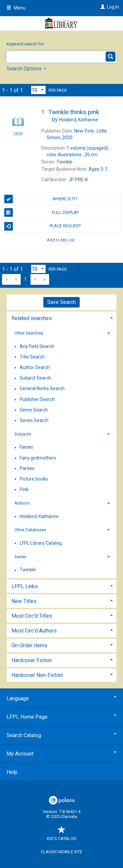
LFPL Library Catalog (41, 543)
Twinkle (28, 570)
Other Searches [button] (29, 333)
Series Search (34, 420)
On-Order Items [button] (29, 645)
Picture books (34, 479)
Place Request (43, 226)
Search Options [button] (26, 69)
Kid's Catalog (62, 835)
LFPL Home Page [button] (61, 717)
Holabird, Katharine (39, 516)
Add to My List (61, 240)
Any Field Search (37, 346)
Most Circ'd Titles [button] (32, 616)
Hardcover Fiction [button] (32, 660)
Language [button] (61, 698)
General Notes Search (42, 389)
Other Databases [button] (30, 530)
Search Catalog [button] (61, 735)
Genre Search (34, 410)
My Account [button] (61, 754)
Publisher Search (37, 399)
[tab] (61, 318)
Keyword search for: (26, 44)
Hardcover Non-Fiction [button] (37, 675)
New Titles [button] (24, 601)
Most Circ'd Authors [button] (34, 631)
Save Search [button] (61, 302)
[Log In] (102, 7)
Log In (113, 7)
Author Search (35, 367)
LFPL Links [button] (25, 586)
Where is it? (41, 199)
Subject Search (35, 378)
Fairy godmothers (38, 458)
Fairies (26, 447)
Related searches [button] (32, 318)
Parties (27, 468)
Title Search (32, 357)
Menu (16, 8)
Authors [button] (22, 503)
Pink (24, 489)
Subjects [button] (23, 434)
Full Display (41, 212)
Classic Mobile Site (61, 852)
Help (12, 772)
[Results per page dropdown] (38, 90)
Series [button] (20, 557)
